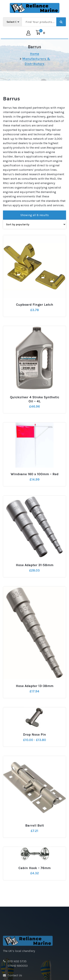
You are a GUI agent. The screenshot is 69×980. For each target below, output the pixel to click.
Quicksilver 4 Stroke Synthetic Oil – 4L (35, 419)
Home (35, 54)
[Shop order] (34, 244)
